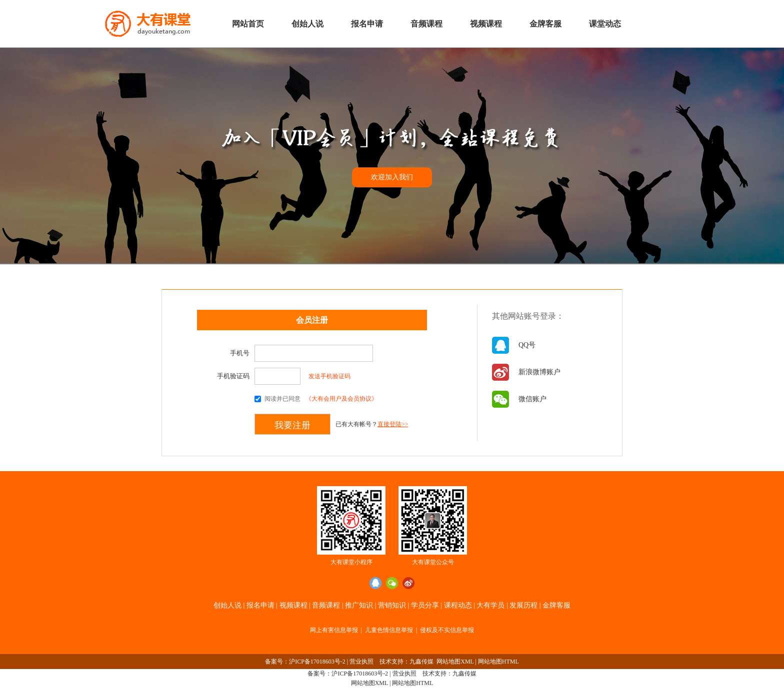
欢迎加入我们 (392, 177)
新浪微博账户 (539, 372)
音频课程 (426, 24)
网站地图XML (455, 662)
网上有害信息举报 (334, 630)
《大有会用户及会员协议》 (341, 399)
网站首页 (248, 24)
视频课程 (486, 24)
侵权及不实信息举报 (447, 630)
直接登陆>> (393, 424)
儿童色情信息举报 (389, 630)
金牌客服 (545, 24)
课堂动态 (605, 24)
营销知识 (392, 605)
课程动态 (458, 605)
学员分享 (425, 605)
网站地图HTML (498, 662)
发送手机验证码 (329, 376)
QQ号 (527, 345)
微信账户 (532, 399)
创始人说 (307, 24)
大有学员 (490, 605)
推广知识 (359, 605)
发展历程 (523, 605)
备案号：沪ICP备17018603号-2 (305, 662)
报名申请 (367, 24)
